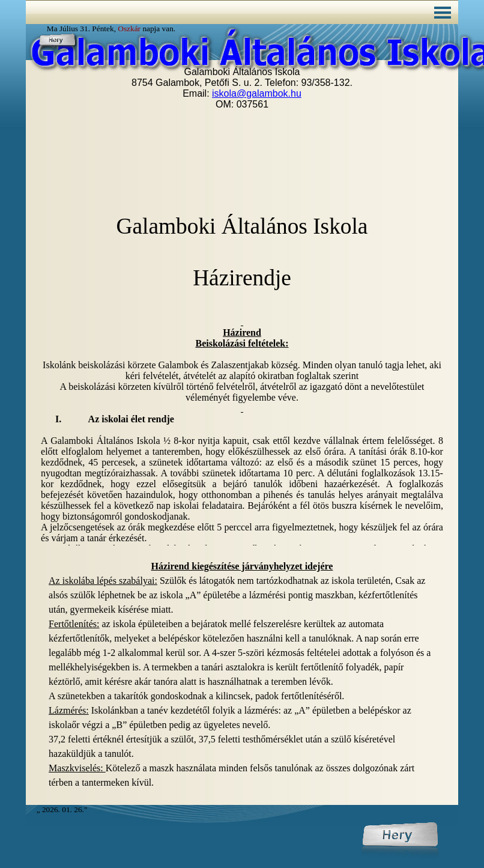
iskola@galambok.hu (257, 93)
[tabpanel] (242, 675)
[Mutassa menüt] (443, 13)
